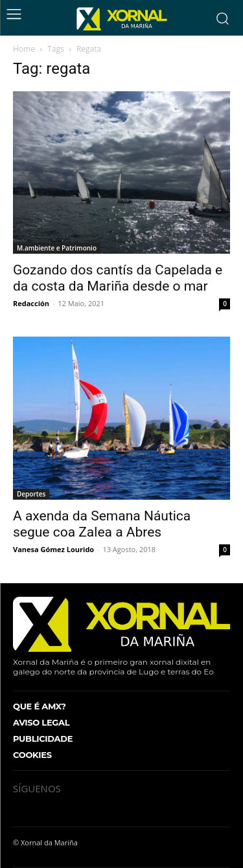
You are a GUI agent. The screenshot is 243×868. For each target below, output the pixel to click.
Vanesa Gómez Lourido (53, 549)
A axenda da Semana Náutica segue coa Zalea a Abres (102, 524)
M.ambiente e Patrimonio (57, 248)
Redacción (31, 303)
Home (24, 49)
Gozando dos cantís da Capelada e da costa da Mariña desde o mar (118, 278)
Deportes (31, 494)
